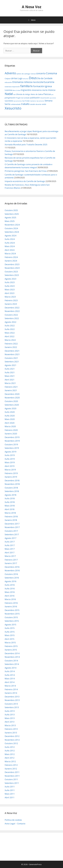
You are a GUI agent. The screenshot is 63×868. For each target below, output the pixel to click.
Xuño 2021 (10, 372)
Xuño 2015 (10, 632)
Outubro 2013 (11, 704)
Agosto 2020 (10, 408)
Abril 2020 (10, 423)
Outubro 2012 (11, 743)
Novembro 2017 (12, 527)
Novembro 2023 (12, 268)
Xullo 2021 (10, 369)
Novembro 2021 (12, 354)
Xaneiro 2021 (11, 390)
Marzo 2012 (10, 761)
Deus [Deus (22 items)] (33, 78)
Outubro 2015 (11, 617)
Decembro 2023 (12, 264)
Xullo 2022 (10, 326)
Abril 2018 (10, 509)
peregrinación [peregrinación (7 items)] (10, 98)
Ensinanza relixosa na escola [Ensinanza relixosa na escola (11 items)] (28, 82)
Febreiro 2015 (11, 646)
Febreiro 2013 (11, 729)
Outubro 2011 (11, 779)
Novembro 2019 (12, 441)
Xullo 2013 (10, 711)
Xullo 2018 (10, 498)
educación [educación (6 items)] (8, 82)
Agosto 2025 (10, 217)
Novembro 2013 (12, 700)
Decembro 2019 (12, 437)
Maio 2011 (10, 794)
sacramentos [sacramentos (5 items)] (18, 101)
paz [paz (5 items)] (52, 94)
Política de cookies (13, 820)
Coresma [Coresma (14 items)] (52, 73)
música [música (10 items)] (52, 90)
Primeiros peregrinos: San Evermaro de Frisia (26, 171)
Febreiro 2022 (11, 344)
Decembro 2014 (12, 653)
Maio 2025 (10, 221)
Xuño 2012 (10, 751)
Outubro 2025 (11, 210)
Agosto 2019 (10, 452)
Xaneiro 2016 (11, 606)
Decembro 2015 (12, 610)
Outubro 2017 (11, 531)
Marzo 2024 (10, 253)
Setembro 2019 (12, 448)
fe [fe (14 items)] (31, 86)
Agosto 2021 (10, 365)
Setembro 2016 (12, 578)
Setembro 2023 (12, 275)
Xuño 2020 (10, 416)
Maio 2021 (10, 376)
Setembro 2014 (12, 664)
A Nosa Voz (32, 7)
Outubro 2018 (11, 488)
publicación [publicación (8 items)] (35, 98)
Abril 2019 (10, 466)
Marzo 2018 (10, 513)
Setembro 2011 (12, 783)
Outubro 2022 (11, 315)
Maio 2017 (10, 549)
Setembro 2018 (12, 491)
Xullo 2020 (10, 412)
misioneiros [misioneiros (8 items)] (37, 90)
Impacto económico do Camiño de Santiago (25, 181)
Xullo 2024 (10, 239)
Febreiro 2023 (11, 300)
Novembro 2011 (12, 776)
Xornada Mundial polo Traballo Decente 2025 (26, 144)
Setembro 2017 (12, 534)
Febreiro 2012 (11, 765)
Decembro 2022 (12, 308)
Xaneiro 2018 (11, 520)
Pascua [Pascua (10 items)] (47, 94)
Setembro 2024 (12, 232)
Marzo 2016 (10, 599)
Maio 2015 (10, 635)
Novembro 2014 (12, 657)
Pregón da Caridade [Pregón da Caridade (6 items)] (23, 98)
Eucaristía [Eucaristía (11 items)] (49, 82)
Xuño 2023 (10, 286)
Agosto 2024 (10, 236)
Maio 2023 (10, 290)
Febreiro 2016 (11, 603)
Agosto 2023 (10, 279)
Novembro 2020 (12, 398)
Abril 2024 (10, 250)
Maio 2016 (10, 592)
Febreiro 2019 (11, 473)
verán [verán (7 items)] (44, 104)
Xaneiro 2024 (11, 261)
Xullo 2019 (10, 455)
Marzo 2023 (10, 297)
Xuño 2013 (10, 715)
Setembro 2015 (12, 621)
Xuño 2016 (10, 589)
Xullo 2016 (10, 585)
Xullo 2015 (10, 628)
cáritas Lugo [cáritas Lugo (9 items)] (17, 78)
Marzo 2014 (10, 686)
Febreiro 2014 (11, 689)
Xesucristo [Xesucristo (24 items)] (13, 108)
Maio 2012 (10, 754)
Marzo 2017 (10, 556)
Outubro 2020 (11, 401)
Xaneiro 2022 (11, 347)
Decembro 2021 (12, 351)
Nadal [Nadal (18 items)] (9, 94)
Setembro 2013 (12, 707)
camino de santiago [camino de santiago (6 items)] (23, 74)
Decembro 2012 (12, 736)
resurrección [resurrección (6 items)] (45, 98)
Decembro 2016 (12, 567)
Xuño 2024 (10, 243)
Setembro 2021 (12, 362)
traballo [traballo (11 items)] (25, 104)
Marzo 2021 (10, 383)
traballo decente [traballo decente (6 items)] (36, 104)
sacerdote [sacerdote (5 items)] (53, 98)
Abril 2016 (10, 596)
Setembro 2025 (12, 214)
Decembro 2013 (12, 697)
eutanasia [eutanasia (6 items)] (8, 87)
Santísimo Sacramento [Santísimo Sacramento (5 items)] (37, 101)
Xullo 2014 (10, 671)
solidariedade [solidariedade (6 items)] (16, 104)
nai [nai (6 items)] (14, 94)
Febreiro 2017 (11, 560)
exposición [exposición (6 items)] (16, 87)
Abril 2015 (10, 639)
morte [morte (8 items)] (45, 90)
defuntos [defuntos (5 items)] (26, 79)
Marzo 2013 (10, 725)
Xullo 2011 (10, 787)
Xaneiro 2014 (11, 693)
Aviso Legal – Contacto (15, 824)
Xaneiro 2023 (11, 304)
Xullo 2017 (10, 542)
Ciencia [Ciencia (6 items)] (33, 74)
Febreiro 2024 (11, 257)
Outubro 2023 (11, 272)
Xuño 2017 (10, 545)
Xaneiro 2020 (11, 434)
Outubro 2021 (11, 358)
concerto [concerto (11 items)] (41, 73)
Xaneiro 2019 (11, 477)
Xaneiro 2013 (11, 733)
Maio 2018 (10, 506)
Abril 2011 (10, 797)
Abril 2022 (10, 336)
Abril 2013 (10, 722)
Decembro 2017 (12, 524)
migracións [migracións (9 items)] (26, 90)
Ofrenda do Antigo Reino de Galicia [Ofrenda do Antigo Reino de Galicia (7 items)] (29, 94)
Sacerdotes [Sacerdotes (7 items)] (9, 101)
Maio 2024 (10, 246)
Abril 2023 (10, 293)
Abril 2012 (10, 758)
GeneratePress (35, 864)
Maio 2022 (10, 333)
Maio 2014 (10, 679)
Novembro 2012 (12, 740)
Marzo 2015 (10, 642)
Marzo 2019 (10, 470)
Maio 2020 (10, 419)
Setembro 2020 (12, 405)
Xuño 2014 (10, 675)
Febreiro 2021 (11, 387)
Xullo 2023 (10, 282)
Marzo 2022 (10, 340)
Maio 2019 (10, 462)
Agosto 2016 (10, 581)
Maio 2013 (10, 718)
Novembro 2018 (12, 484)
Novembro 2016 (12, 570)
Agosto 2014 (10, 668)
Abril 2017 (10, 553)
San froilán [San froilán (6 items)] (26, 101)
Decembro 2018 (12, 480)
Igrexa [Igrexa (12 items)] (48, 86)
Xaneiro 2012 (11, 769)
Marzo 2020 (10, 426)
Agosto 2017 (10, 538)
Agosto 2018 (10, 495)
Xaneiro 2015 (11, 650)
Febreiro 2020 (11, 430)
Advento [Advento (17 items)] (10, 73)
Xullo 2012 (10, 747)
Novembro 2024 (12, 225)
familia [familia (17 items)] (25, 86)
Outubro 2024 (11, 228)
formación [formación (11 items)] (39, 86)
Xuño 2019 (10, 459)
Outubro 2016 (11, 574)
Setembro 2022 (12, 318)
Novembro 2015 (12, 614)
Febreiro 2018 (11, 516)
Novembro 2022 (12, 311)
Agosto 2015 (10, 625)
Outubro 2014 (11, 661)
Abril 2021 (10, 380)
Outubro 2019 (11, 444)
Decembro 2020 (12, 394)
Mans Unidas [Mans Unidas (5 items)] (16, 90)
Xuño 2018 (10, 502)
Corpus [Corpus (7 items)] (7, 78)
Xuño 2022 (10, 329)
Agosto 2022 (10, 322)
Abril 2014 (10, 682)
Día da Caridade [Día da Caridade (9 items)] (45, 78)
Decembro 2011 (12, 772)
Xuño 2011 (10, 790)
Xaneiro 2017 (11, 563)
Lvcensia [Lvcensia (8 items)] (8, 90)
